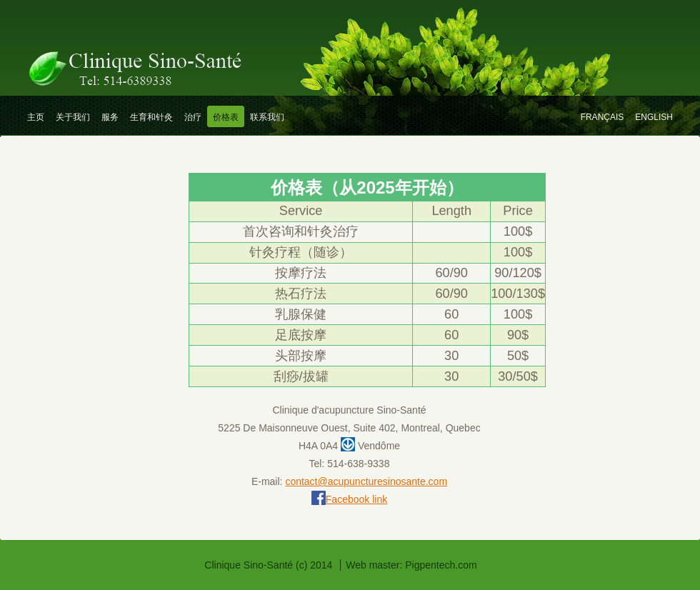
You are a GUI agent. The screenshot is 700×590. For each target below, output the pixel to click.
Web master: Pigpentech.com (411, 565)
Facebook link (356, 499)
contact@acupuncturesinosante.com (366, 481)
